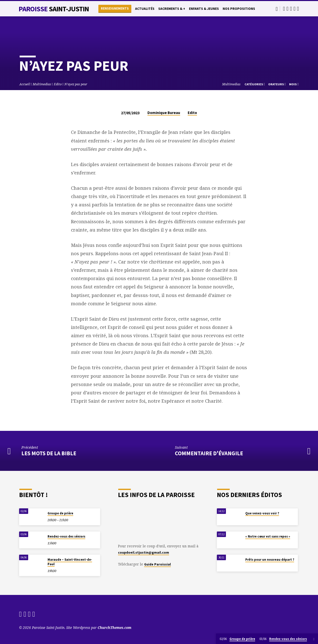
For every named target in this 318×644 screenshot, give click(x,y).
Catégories (255, 84)
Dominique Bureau (164, 113)
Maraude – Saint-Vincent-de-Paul (70, 562)
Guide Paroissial (157, 564)
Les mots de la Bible (49, 453)
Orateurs (277, 84)
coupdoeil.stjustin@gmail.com (144, 553)
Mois (294, 84)
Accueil (25, 84)
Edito (58, 84)
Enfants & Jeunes (204, 9)
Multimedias (42, 84)
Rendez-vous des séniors (66, 536)
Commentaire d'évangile (209, 453)
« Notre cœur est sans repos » (268, 536)
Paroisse (54, 9)
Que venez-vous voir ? (262, 513)
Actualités (145, 9)
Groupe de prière (60, 513)
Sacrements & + (172, 9)
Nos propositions (239, 9)
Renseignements (115, 8)
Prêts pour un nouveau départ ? (270, 560)
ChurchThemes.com (114, 628)
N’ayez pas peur (76, 84)
